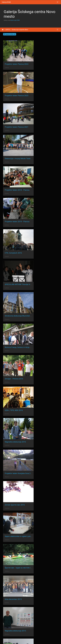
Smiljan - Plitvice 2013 (43, 432)
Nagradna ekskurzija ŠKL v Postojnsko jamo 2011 (25, 517)
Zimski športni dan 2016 (15, 260)
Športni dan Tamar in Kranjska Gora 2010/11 (23, 574)
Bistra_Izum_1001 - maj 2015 (45, 374)
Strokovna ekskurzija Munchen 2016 (20, 175)
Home (3, 30)
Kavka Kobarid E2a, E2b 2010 (45, 574)
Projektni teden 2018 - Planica (17, 118)
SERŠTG (8, 30)
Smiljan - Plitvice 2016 (14, 203)
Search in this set (10, 34)
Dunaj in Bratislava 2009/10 (16, 631)
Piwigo (34, 641)
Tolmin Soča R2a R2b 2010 (16, 603)
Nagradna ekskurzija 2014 (15, 346)
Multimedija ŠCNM (15, 20)
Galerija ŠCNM (6, 2)
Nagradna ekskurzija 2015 (15, 318)
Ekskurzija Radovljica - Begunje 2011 (20, 546)
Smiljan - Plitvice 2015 (43, 403)
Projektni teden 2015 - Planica (17, 432)
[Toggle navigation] (57, 2)
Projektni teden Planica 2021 (17, 90)
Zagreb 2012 (10, 460)
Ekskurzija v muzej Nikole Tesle (46, 90)
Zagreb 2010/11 (40, 546)
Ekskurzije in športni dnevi (20, 30)
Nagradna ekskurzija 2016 (15, 232)
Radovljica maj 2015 (13, 374)
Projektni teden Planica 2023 (45, 61)
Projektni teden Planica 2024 (17, 61)
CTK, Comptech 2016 (13, 147)
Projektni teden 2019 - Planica (46, 118)
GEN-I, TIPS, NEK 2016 (42, 204)
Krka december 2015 (42, 289)
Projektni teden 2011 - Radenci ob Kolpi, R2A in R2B (26, 489)
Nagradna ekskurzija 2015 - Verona (19, 403)
